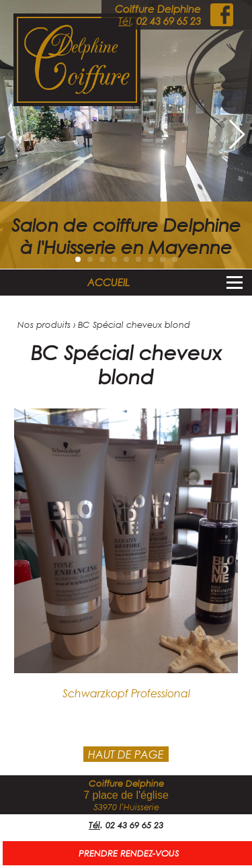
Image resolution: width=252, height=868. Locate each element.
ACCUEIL (109, 282)
